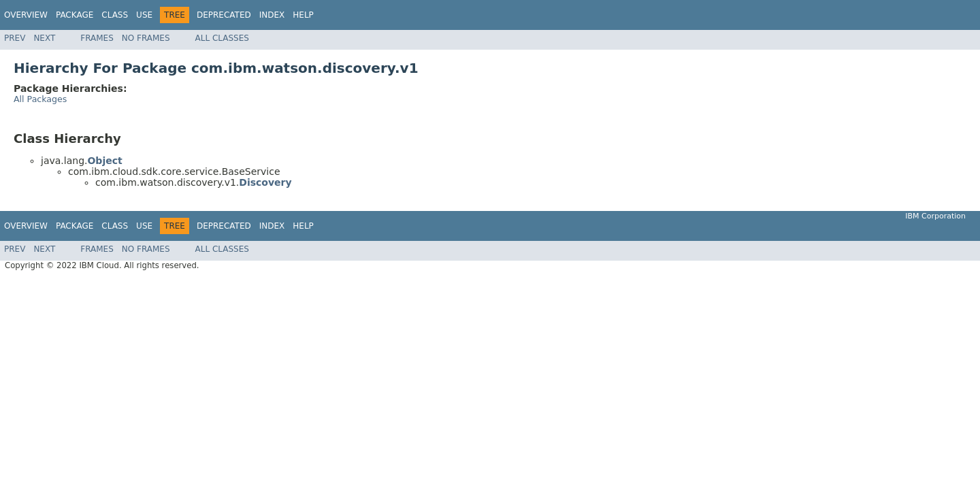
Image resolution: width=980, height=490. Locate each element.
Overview (26, 15)
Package (75, 15)
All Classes (222, 38)
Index (272, 15)
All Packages (40, 99)
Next (44, 38)
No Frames (146, 38)
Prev (15, 38)
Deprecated (224, 15)
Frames (97, 38)
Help (303, 15)
